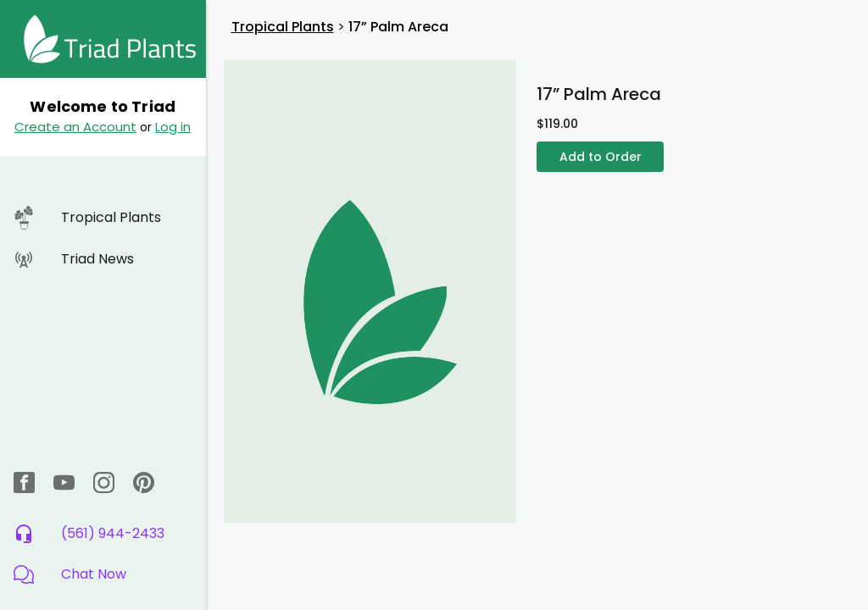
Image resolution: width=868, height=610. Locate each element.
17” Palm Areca (398, 27)
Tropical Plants (283, 27)
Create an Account (75, 127)
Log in (173, 127)
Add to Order (600, 157)
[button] (103, 574)
